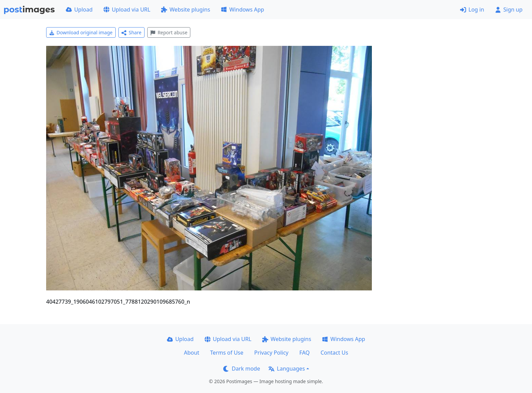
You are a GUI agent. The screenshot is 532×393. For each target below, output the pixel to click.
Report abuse (169, 32)
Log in (472, 10)
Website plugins (186, 10)
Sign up (509, 10)
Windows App (242, 10)
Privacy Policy (271, 353)
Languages (287, 369)
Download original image (81, 32)
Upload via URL (127, 10)
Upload (79, 10)
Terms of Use (227, 353)
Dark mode (242, 369)
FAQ (304, 353)
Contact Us (334, 353)
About (192, 353)
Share (131, 32)
